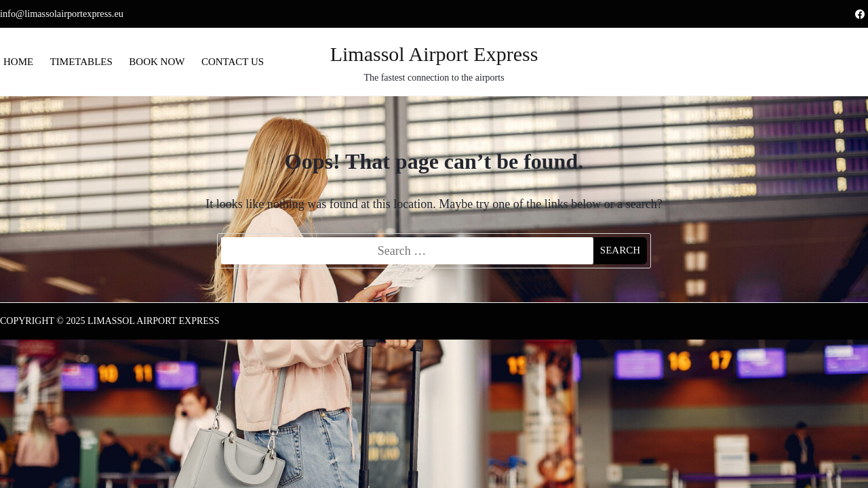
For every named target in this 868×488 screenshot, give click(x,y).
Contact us (233, 62)
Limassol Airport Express (434, 54)
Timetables (81, 62)
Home (18, 62)
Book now (157, 62)
